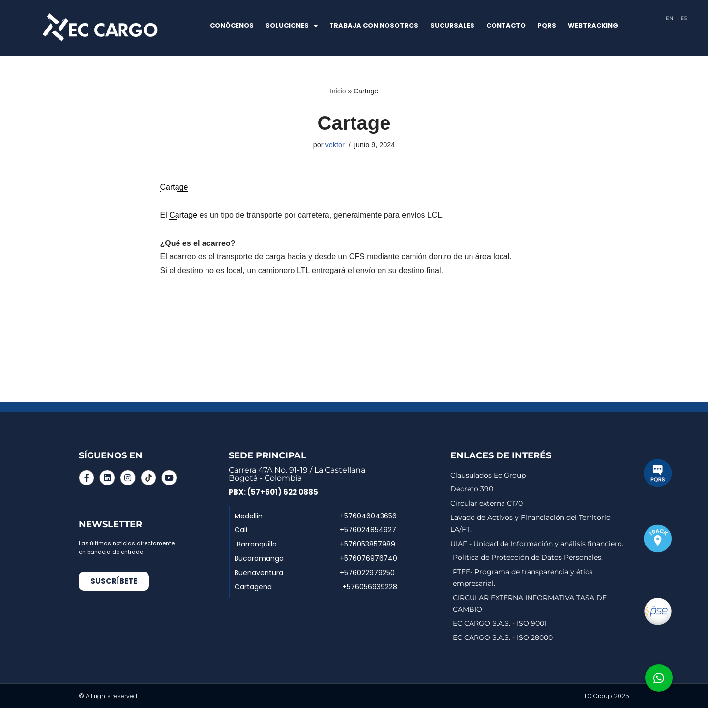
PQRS (547, 25)
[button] (659, 678)
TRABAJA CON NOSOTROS (374, 25)
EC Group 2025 (607, 696)
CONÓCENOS (232, 25)
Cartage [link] (174, 187)
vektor (335, 145)
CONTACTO (506, 25)
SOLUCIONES (292, 26)
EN (670, 18)
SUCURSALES (452, 25)
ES (684, 18)
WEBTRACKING (593, 25)
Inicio (338, 91)
